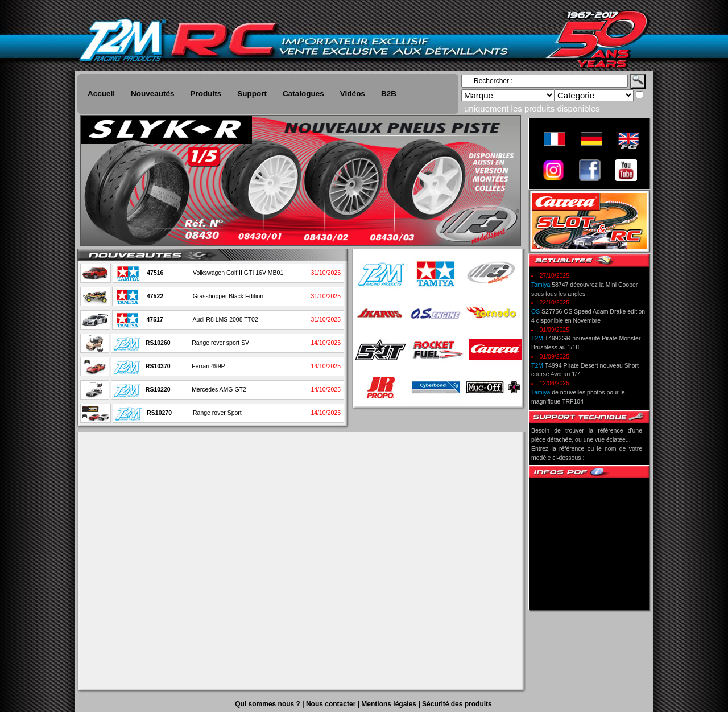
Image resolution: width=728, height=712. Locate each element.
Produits (206, 94)
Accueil (101, 94)
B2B (389, 94)
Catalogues (303, 94)
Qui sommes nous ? (268, 704)
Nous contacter (332, 704)
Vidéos (353, 94)
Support (252, 94)
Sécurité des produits (457, 704)
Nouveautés (153, 94)
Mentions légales (390, 704)
